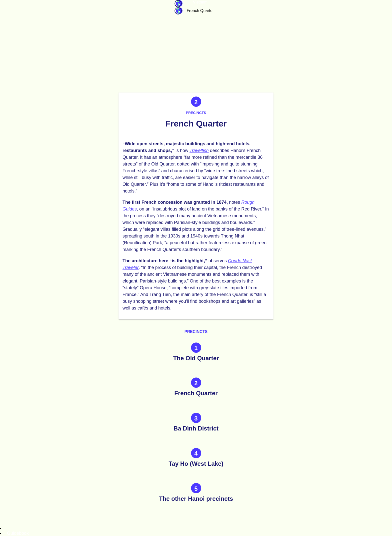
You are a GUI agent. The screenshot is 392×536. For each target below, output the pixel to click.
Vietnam (200, 2)
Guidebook (178, 4)
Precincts (196, 113)
